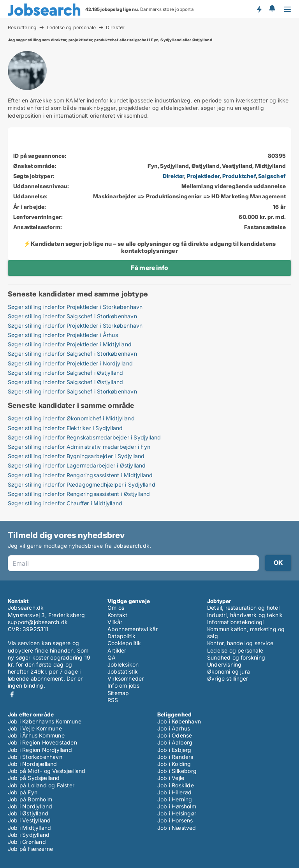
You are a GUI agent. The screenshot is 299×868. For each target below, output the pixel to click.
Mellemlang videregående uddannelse (234, 186)
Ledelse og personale (71, 27)
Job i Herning (175, 799)
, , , (224, 176)
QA (112, 657)
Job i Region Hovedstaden (42, 742)
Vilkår (115, 622)
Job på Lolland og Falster (41, 785)
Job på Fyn (23, 792)
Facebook (12, 694)
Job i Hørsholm (177, 806)
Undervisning (224, 664)
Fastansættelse (265, 227)
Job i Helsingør (177, 813)
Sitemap (118, 693)
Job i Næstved (177, 828)
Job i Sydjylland (29, 835)
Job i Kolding (174, 764)
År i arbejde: (30, 207)
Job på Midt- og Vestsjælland (47, 771)
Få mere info (149, 268)
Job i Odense (175, 735)
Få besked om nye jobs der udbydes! (259, 9)
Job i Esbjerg (174, 750)
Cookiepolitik (124, 643)
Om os (116, 608)
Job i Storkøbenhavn (35, 757)
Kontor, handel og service (240, 643)
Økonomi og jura (229, 671)
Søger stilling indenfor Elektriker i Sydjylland (65, 428)
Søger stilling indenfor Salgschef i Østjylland (65, 373)
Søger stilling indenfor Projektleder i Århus (63, 335)
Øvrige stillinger (228, 678)
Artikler (117, 650)
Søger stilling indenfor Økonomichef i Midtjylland (71, 418)
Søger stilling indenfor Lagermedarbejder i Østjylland (77, 465)
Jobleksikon (123, 664)
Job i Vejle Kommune (35, 728)
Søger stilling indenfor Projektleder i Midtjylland (70, 344)
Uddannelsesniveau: (41, 186)
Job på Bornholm (30, 799)
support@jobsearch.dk (38, 622)
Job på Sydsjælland (34, 778)
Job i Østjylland (28, 813)
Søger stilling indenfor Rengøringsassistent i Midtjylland (80, 475)
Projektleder (203, 176)
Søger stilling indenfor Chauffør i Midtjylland (65, 503)
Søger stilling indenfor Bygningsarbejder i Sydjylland (76, 456)
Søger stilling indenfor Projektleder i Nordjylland (70, 363)
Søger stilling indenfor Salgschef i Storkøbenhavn (72, 316)
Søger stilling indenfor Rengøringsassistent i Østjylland (79, 494)
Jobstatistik (123, 671)
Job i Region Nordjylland (40, 750)
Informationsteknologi (235, 622)
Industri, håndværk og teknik (245, 615)
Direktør (115, 28)
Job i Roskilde (176, 785)
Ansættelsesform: (38, 227)
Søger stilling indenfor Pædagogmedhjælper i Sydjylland (82, 484)
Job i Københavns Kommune (45, 721)
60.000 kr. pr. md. (262, 217)
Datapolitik (121, 636)
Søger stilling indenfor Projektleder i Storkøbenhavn (75, 307)
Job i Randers (175, 757)
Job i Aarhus (174, 728)
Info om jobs (123, 685)
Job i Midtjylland (29, 828)
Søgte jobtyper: (34, 176)
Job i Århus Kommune (36, 735)
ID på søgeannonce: (40, 156)
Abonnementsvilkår (133, 629)
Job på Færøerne (30, 849)
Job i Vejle (171, 778)
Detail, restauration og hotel (243, 608)
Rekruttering (22, 27)
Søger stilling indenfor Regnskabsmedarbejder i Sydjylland (84, 437)
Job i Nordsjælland (33, 764)
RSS (113, 700)
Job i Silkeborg (177, 771)
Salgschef (272, 176)
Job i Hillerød (174, 792)
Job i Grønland (27, 842)
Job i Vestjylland (29, 820)
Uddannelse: (30, 196)
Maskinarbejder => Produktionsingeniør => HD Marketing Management (189, 196)
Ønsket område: (35, 166)
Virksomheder (126, 678)
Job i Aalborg (175, 742)
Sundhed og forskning (236, 657)
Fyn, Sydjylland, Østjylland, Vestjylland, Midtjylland (217, 166)
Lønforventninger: (38, 217)
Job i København (179, 721)
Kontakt (117, 615)
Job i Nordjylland (30, 806)
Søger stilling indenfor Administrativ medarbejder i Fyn (79, 447)
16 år (279, 207)
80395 (277, 156)
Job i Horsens (175, 820)
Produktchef (239, 176)
